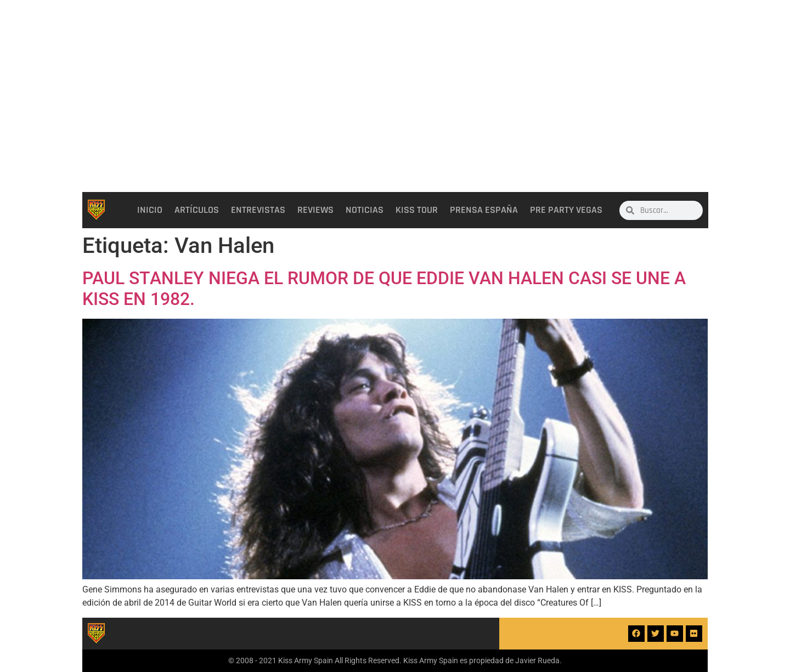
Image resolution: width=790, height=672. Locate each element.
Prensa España (484, 210)
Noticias (365, 210)
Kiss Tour (417, 210)
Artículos (197, 210)
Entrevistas (258, 210)
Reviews (315, 210)
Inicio (150, 210)
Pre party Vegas (566, 210)
